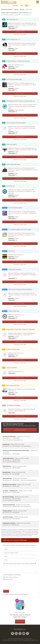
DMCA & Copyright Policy (25, 640)
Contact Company (20, 32)
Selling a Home (9, 579)
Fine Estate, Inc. (11, 186)
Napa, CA (25, 25)
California (16, 9)
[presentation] (15, 585)
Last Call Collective (11, 368)
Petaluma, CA (19, 25)
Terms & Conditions (7, 640)
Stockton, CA (19, 107)
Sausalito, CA (18, 168)
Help (37, 640)
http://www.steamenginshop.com (29, 480)
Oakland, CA (25, 45)
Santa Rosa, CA (19, 23)
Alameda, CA (26, 275)
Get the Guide (20, 622)
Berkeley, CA (18, 273)
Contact (33, 640)
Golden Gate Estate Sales (13, 164)
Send (6, 591)
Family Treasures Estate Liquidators (16, 123)
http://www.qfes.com (26, 507)
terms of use (18, 594)
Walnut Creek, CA (19, 105)
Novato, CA (29, 335)
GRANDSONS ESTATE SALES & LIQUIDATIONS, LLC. (21, 101)
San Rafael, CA (18, 43)
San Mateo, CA (26, 213)
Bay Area (22, 9)
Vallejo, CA (18, 150)
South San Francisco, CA (28, 170)
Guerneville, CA (12, 391)
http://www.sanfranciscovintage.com (12, 500)
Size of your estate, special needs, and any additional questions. (20, 568)
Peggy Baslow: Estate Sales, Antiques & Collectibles (21, 329)
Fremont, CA (18, 293)
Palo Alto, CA (19, 128)
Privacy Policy (15, 640)
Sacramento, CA (19, 85)
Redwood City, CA (19, 335)
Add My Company (20, 430)
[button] (38, 2)
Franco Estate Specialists (15, 208)
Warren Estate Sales (14, 311)
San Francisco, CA (17, 45)
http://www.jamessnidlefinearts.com (11, 462)
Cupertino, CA (26, 128)
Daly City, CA (11, 213)
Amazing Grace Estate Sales (14, 79)
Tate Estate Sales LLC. (12, 19)
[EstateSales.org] (9, 2)
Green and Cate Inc (12, 144)
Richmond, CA (25, 150)
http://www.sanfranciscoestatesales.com (13, 440)
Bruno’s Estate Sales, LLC (13, 39)
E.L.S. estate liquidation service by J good (20, 229)
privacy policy (26, 594)
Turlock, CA (18, 83)
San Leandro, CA (21, 411)
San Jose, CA (18, 126)
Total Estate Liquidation (15, 269)
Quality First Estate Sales (13, 349)
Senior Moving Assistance (12, 577)
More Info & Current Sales (20, 35)
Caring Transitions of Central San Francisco (18, 61)
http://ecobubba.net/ (26, 446)
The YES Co (12, 251)
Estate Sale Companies (7, 9)
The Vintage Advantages (13, 405)
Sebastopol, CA (19, 148)
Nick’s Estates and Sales (13, 385)
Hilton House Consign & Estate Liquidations (20, 289)
